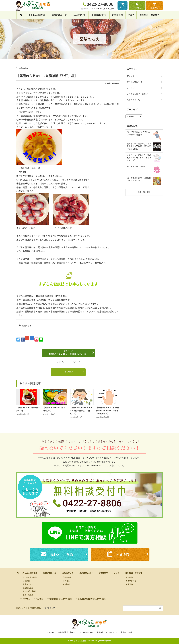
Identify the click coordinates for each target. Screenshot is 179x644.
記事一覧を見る (144, 192)
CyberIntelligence (104, 641)
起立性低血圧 (28, 588)
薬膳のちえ (27, 326)
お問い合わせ (131, 581)
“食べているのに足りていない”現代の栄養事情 (138, 133)
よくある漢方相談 (37, 15)
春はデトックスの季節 (136, 166)
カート (122, 8)
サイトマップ (50, 608)
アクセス (137, 8)
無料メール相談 (62, 554)
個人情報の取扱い (35, 608)
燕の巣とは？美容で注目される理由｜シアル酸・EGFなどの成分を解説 (139, 146)
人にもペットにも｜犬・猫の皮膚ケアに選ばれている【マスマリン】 (139, 158)
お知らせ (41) (132, 76)
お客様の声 (118, 15)
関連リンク (21, 608)
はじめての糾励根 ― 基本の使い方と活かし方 (139, 179)
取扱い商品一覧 (59, 15)
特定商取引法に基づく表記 (60, 599)
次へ (75, 362)
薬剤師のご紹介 (99, 15)
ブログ (131, 15)
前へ (61, 362)
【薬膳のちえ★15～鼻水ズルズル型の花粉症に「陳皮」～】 (81, 411)
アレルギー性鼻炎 (30, 591)
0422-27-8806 (100, 4)
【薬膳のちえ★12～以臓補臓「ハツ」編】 (68, 354)
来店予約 (154, 8)
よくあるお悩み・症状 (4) (138, 94)
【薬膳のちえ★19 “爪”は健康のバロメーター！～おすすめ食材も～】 (108, 411)
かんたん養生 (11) (134, 82)
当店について (79, 15)
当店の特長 (67, 577)
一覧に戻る (23, 68)
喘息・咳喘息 (28, 595)
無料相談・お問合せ (150, 15)
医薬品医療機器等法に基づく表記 (92, 599)
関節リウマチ (28, 584)
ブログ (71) (132, 88)
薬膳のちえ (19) (133, 100)
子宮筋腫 (26, 581)
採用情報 (66, 584)
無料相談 (129, 577)
